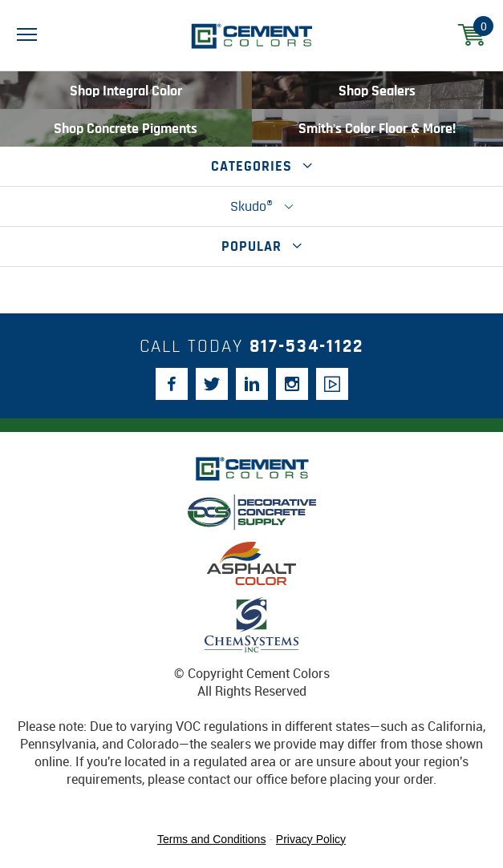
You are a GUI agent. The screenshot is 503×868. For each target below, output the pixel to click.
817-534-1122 (306, 347)
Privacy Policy (311, 839)
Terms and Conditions (211, 839)
